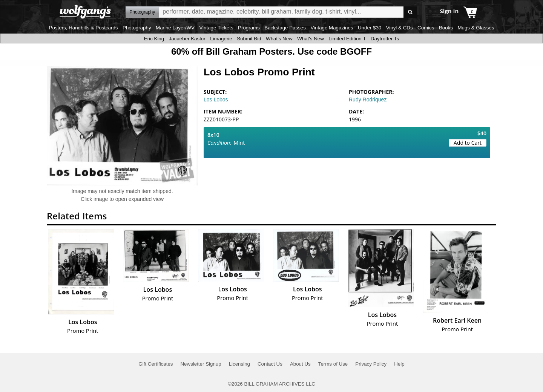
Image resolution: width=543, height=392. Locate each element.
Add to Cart (468, 143)
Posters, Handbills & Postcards (84, 28)
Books (446, 28)
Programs (249, 28)
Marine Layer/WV (175, 28)
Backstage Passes (285, 28)
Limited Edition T (347, 39)
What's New (279, 39)
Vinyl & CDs (400, 28)
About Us (300, 364)
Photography (137, 28)
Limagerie (221, 39)
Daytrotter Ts (385, 39)
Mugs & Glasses (476, 28)
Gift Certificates (156, 364)
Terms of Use (333, 364)
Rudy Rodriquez (368, 100)
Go (410, 12)
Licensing (239, 364)
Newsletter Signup (201, 364)
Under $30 (370, 28)
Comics (426, 28)
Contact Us (270, 364)
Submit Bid (249, 39)
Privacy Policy (371, 364)
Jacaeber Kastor (187, 39)
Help (399, 364)
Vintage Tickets (216, 28)
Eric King (154, 39)
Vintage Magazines (332, 28)
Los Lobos (216, 100)
